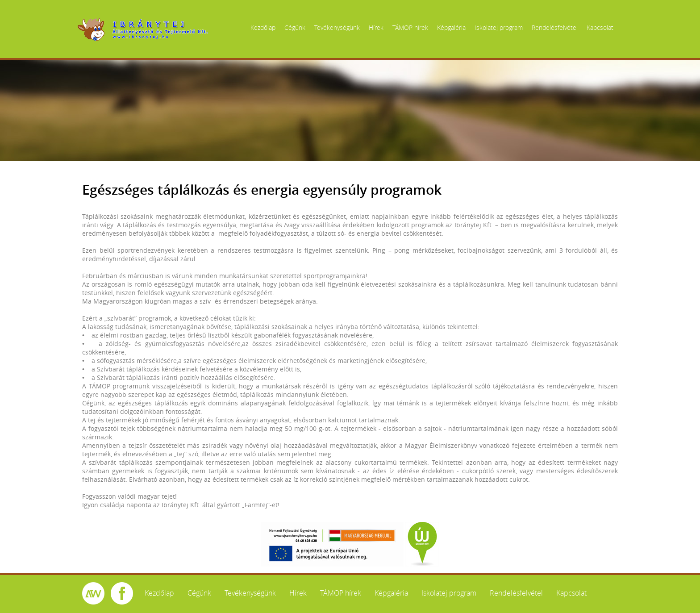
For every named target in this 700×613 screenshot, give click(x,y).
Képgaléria (451, 27)
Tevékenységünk (337, 27)
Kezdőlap (263, 27)
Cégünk (295, 27)
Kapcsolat (600, 27)
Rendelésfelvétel (555, 27)
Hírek (376, 27)
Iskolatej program (499, 27)
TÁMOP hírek (410, 27)
